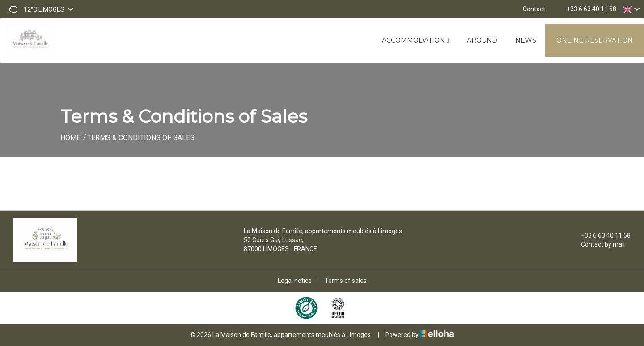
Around (482, 40)
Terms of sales (346, 281)
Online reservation (595, 40)
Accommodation (415, 40)
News (526, 40)
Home (70, 138)
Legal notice (295, 281)
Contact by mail (598, 244)
